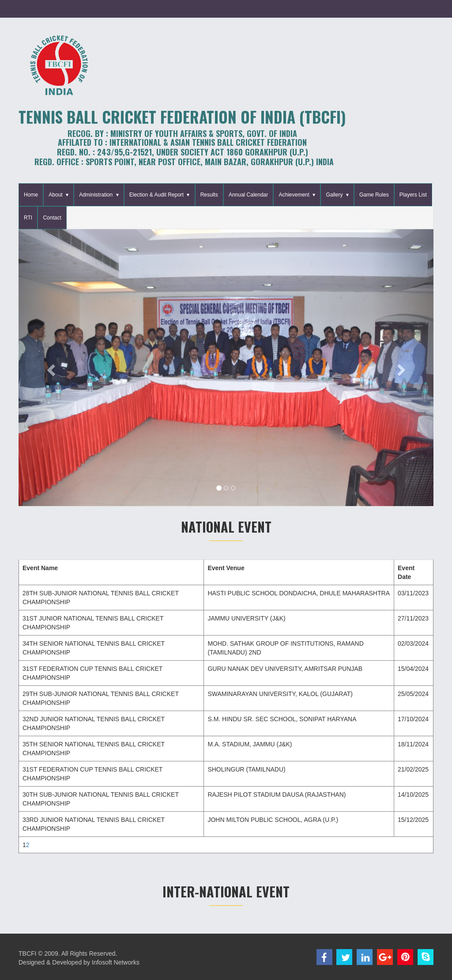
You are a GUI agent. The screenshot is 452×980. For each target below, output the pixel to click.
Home (31, 195)
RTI (28, 218)
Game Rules (374, 195)
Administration (96, 195)
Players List (413, 195)
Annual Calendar (248, 195)
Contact (52, 218)
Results (209, 195)
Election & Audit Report (156, 195)
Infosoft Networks (116, 962)
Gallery (334, 195)
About (55, 195)
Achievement (294, 195)
